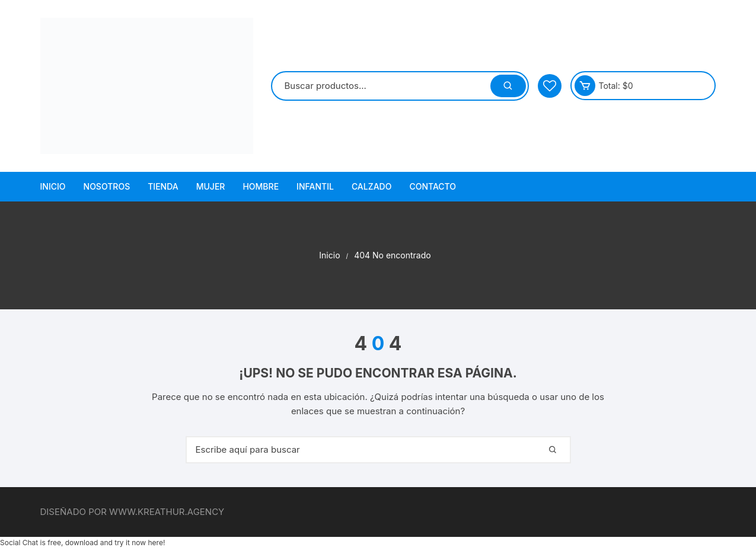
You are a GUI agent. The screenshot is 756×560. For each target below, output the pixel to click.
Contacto (433, 186)
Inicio (53, 186)
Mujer (211, 186)
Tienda (163, 186)
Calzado (372, 186)
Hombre (261, 186)
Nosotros (107, 186)
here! (156, 543)
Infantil (315, 186)
